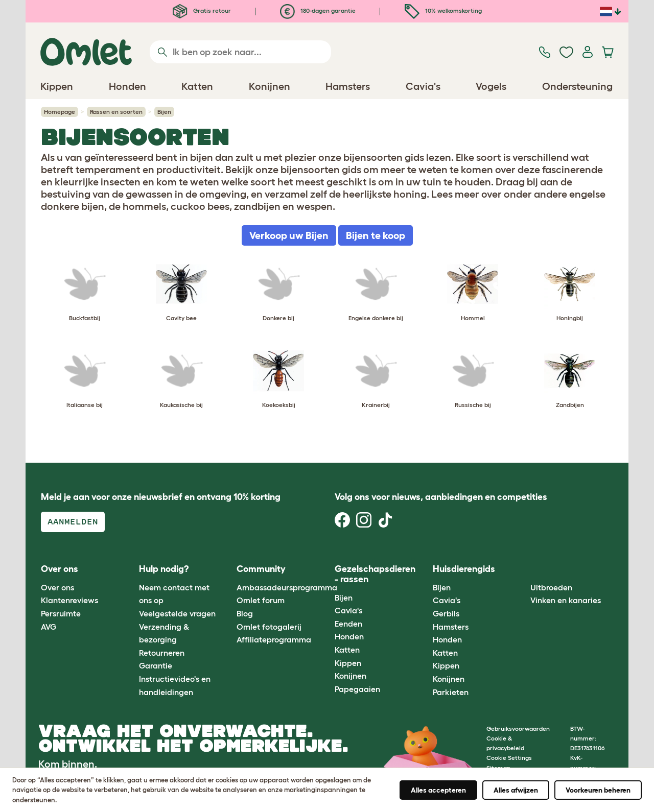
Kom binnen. (68, 764)
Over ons (57, 587)
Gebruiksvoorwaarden (518, 729)
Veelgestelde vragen (177, 613)
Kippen (348, 663)
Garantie (156, 665)
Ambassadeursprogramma (287, 587)
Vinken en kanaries (566, 600)
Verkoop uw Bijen (289, 235)
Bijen (344, 598)
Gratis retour (202, 10)
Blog (245, 613)
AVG (49, 627)
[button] (523, 570)
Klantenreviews (69, 600)
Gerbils (446, 613)
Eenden (348, 624)
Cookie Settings (509, 758)
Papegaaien (357, 689)
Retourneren (162, 653)
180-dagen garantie (318, 10)
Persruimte (61, 613)
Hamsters (451, 627)
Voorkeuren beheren (598, 790)
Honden (349, 636)
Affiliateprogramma (274, 639)
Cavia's (348, 610)
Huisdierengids (464, 569)
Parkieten (451, 692)
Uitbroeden (551, 587)
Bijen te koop (376, 235)
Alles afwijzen (516, 790)
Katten (347, 650)
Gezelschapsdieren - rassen (375, 574)
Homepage (60, 112)
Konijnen (351, 676)
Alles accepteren (438, 790)
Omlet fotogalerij (269, 627)
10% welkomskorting (443, 10)
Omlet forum (261, 600)
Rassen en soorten (116, 112)
